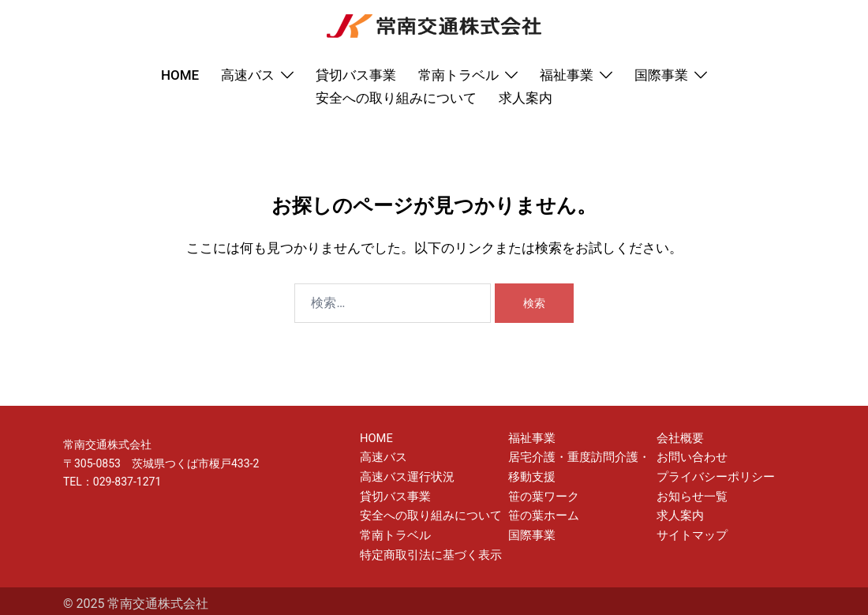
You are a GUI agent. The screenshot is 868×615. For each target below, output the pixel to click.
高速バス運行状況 (404, 474)
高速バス (248, 75)
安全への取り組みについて (396, 98)
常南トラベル (458, 75)
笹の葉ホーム (541, 512)
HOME (180, 75)
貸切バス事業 (356, 75)
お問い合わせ (690, 456)
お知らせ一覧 (690, 493)
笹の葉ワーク (541, 493)
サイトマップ (690, 530)
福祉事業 (567, 75)
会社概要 (679, 437)
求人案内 (526, 98)
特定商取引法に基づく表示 (426, 549)
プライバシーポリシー (712, 474)
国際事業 (661, 75)
